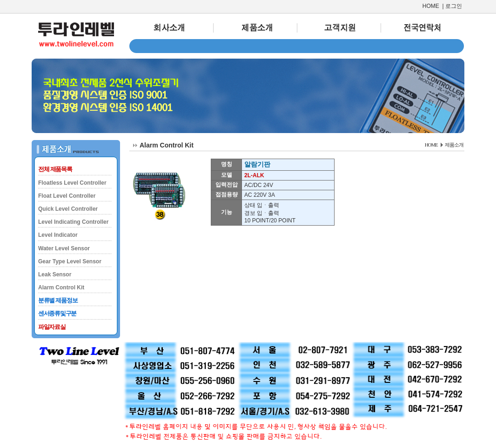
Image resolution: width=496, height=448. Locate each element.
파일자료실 (52, 327)
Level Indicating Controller (73, 222)
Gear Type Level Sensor (70, 261)
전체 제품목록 (55, 169)
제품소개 (454, 145)
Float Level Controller (67, 196)
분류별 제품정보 (58, 300)
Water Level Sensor (64, 248)
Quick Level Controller (68, 209)
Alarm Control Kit (61, 288)
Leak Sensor (55, 274)
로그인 (454, 6)
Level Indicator (58, 235)
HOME (431, 6)
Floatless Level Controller (72, 183)
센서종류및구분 (57, 313)
